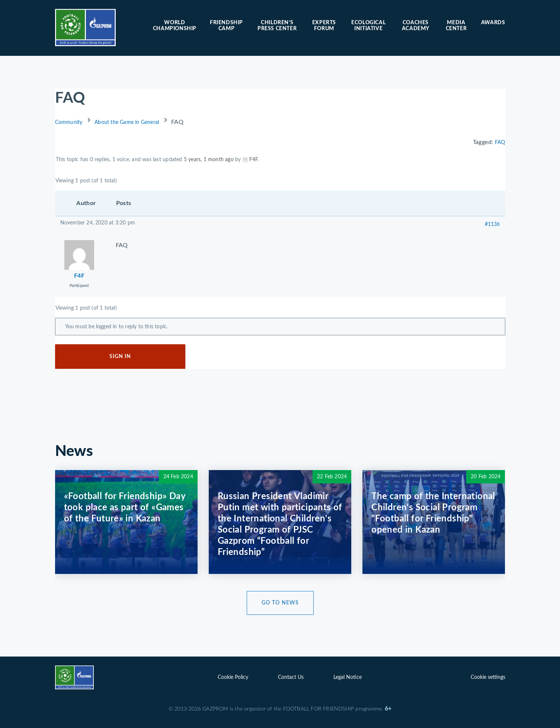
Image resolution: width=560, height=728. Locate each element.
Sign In (120, 357)
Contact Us (291, 677)
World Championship (175, 26)
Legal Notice (348, 677)
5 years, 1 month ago (209, 160)
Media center (456, 26)
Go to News (280, 603)
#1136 (492, 224)
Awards (493, 23)
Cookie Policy (233, 677)
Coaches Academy (416, 26)
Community (69, 122)
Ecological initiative (368, 26)
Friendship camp (226, 26)
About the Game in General (127, 122)
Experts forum (324, 26)
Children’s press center (277, 26)
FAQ (500, 143)
